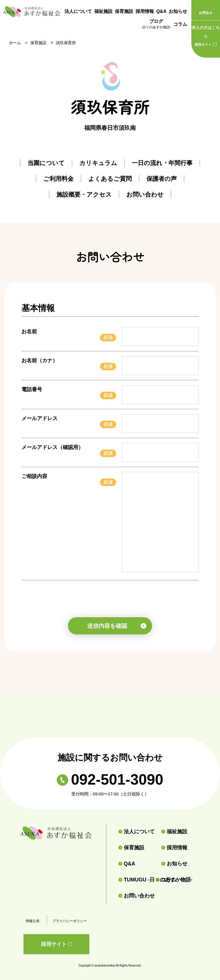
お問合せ (206, 13)
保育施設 (124, 11)
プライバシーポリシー (70, 921)
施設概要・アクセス (84, 194)
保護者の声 (162, 179)
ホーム (15, 43)
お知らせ (178, 11)
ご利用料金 (58, 179)
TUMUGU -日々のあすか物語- (134, 880)
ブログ (156, 25)
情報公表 (33, 921)
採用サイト (206, 35)
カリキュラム (98, 163)
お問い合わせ (145, 194)
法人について (78, 11)
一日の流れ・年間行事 (162, 163)
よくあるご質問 (110, 179)
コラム (180, 24)
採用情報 (145, 11)
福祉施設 (103, 11)
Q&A (161, 11)
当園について (46, 163)
